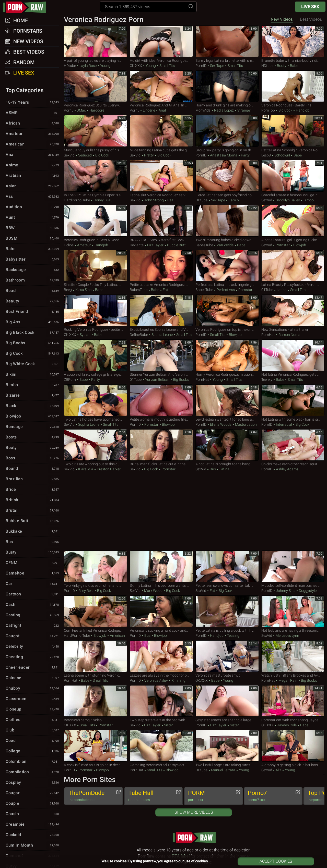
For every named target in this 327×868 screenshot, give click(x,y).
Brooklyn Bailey (288, 200)
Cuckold (33, 835)
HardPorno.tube (77, 200)
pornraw (27, 7)
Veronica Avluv (156, 680)
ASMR (33, 113)
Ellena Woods (221, 424)
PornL (69, 110)
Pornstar (283, 245)
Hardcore (96, 110)
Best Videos (29, 52)
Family (233, 200)
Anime (33, 165)
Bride (33, 490)
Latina (282, 290)
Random (24, 62)
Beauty (33, 301)
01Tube (267, 290)
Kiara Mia (86, 469)
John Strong (154, 200)
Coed (33, 741)
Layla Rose (88, 66)
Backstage (33, 270)
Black (33, 406)
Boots (33, 437)
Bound (33, 469)
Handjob (302, 110)
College (33, 751)
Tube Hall (151, 796)
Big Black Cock (33, 333)
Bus (213, 469)
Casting (33, 615)
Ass (33, 197)
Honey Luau (103, 200)
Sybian (85, 335)
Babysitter (33, 260)
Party (245, 155)
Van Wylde (225, 245)
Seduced (85, 155)
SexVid (69, 155)
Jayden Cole (287, 725)
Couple (33, 804)
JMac (81, 110)
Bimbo (308, 200)
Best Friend (33, 312)
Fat (165, 290)
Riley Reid (86, 591)
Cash (33, 605)
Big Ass (33, 322)
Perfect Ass (226, 290)
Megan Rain (288, 680)
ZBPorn (70, 380)
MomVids (203, 110)
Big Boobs (181, 380)
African (33, 124)
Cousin (33, 814)
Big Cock (285, 110)
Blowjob (299, 245)
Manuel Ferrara (223, 770)
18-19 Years (33, 103)
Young (105, 66)
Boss (33, 458)
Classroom (33, 699)
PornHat (268, 335)
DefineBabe (139, 335)
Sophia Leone (162, 335)
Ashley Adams (287, 469)
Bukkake (33, 532)
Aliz (278, 770)
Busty (33, 553)
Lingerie (149, 110)
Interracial (284, 424)
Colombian (33, 762)
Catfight (33, 626)
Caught (33, 636)
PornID (201, 66)
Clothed (33, 720)
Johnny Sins (286, 591)
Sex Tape (217, 66)
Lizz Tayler (155, 245)
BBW (33, 228)
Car (33, 584)
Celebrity (33, 647)
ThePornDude (91, 796)
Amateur (84, 245)
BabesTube (204, 245)
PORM (211, 796)
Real (170, 200)
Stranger (244, 110)
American (117, 635)
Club (33, 730)
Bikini (33, 375)
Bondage (33, 427)
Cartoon (33, 594)
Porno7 (271, 796)
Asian (33, 186)
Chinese (33, 678)
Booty (282, 66)
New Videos (282, 19)
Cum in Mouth (33, 846)
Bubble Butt (176, 245)
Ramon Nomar (290, 335)
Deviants (137, 245)
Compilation (33, 772)
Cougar (33, 793)
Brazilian (33, 479)
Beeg (68, 290)
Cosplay (33, 783)
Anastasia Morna (224, 155)
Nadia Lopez (224, 110)
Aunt (33, 218)
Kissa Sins (83, 290)
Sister (168, 725)
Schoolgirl (282, 155)
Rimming (178, 680)
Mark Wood (153, 591)
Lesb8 (266, 155)
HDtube (70, 66)
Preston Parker (108, 469)
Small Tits (167, 66)
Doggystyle (307, 591)
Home (21, 20)
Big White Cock (33, 364)
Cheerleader (33, 668)
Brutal (33, 511)
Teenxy (267, 380)
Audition (33, 207)
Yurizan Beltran (157, 380)
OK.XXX (136, 66)
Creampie (33, 825)
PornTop (268, 110)
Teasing (233, 635)
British (33, 500)
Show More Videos (194, 812)
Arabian (33, 176)
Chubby (33, 689)
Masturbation (246, 424)
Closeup (33, 710)
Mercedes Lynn (287, 635)
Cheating (33, 657)
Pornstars (28, 31)
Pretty (149, 155)
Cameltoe (33, 573)
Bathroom (33, 280)
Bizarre (33, 396)
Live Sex (310, 7)
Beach (33, 291)
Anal (162, 110)
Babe (294, 66)
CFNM (33, 563)
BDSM (33, 239)
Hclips (69, 245)
